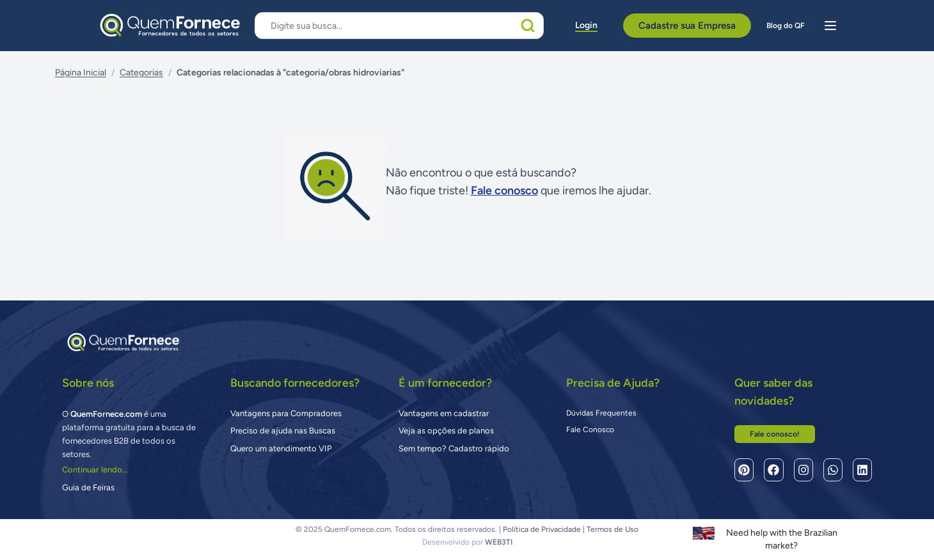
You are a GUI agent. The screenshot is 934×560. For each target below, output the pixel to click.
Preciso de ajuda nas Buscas (283, 431)
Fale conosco (504, 191)
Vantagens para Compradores (286, 413)
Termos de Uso (613, 529)
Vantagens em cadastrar (444, 413)
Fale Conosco (590, 430)
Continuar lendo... (95, 470)
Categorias (141, 73)
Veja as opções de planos (446, 431)
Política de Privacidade (542, 529)
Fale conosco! (775, 434)
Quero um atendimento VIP (281, 448)
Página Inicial (81, 73)
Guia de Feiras (88, 487)
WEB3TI (499, 542)
